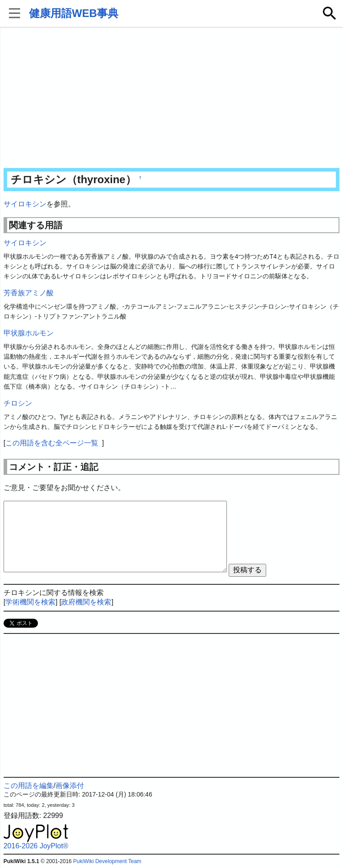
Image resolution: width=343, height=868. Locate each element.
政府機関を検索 (86, 602)
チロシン (18, 403)
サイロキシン (25, 204)
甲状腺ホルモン (29, 333)
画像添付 (70, 786)
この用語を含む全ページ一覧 (52, 443)
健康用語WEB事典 (74, 13)
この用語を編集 (29, 786)
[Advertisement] (172, 98)
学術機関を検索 (30, 602)
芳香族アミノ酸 (29, 293)
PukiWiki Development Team (107, 861)
